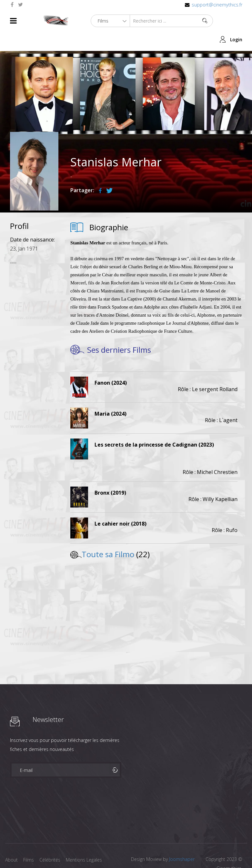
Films (30, 841)
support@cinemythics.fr (217, 5)
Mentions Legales (87, 841)
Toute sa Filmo (108, 535)
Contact (13, 851)
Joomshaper (182, 840)
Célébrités (52, 841)
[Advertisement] (34, 348)
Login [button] (236, 21)
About (11, 841)
